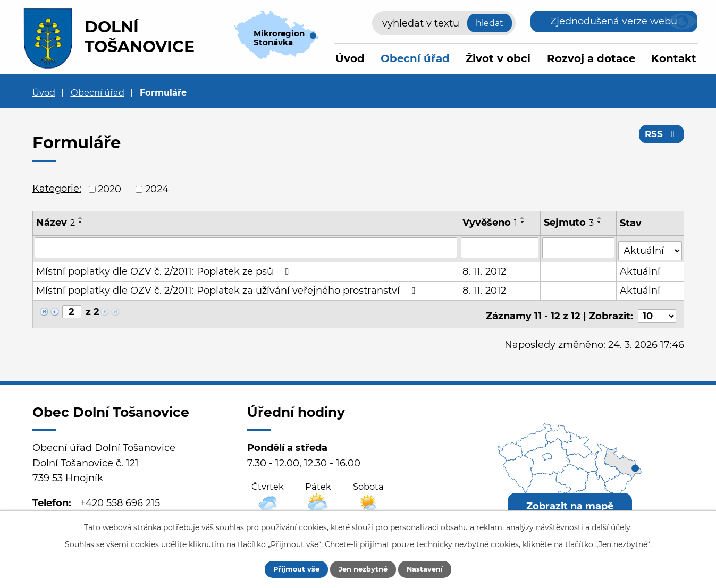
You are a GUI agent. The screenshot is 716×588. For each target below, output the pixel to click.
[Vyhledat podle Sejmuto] (579, 248)
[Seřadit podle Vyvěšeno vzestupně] (524, 218)
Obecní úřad (415, 58)
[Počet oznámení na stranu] (657, 310)
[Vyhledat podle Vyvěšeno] (500, 248)
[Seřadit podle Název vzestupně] (81, 218)
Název (56, 223)
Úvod (350, 58)
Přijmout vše (288, 568)
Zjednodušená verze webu (614, 21)
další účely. (612, 526)
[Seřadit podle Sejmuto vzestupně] (600, 218)
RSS (660, 137)
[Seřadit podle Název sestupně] (81, 222)
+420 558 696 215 (120, 497)
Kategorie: (57, 189)
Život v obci (498, 58)
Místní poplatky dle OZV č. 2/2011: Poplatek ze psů (165, 269)
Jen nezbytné (363, 568)
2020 (109, 189)
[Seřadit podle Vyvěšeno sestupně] (524, 222)
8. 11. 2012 (485, 269)
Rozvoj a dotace (591, 58)
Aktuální (641, 269)
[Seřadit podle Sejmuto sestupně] (600, 222)
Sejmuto (569, 223)
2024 (157, 189)
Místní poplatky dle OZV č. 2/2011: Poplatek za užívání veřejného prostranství (228, 288)
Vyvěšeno (490, 223)
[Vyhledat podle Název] (246, 248)
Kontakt (674, 58)
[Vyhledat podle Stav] (651, 247)
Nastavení (434, 568)
